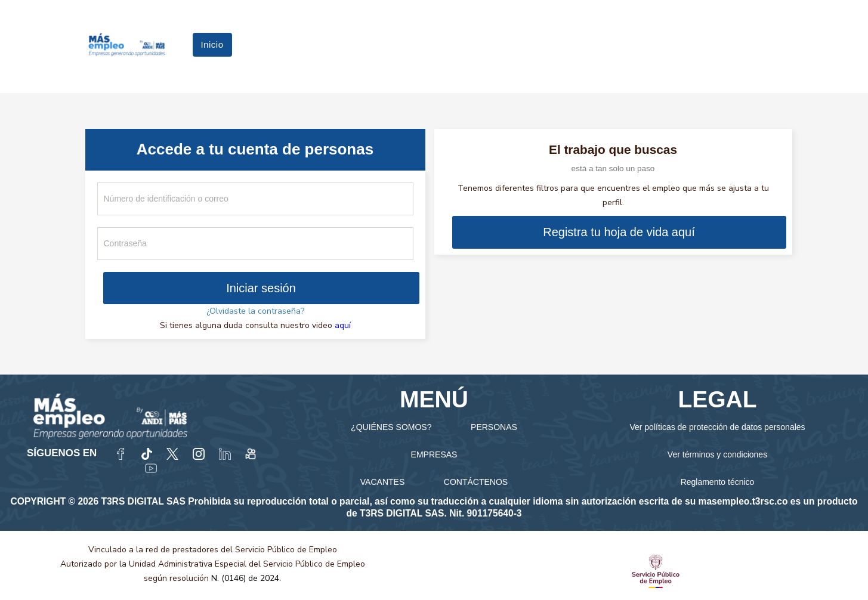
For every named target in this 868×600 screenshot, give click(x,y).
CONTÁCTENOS (476, 482)
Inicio (212, 44)
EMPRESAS (434, 454)
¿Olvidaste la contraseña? (255, 311)
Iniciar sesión (261, 288)
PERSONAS (494, 427)
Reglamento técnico (718, 482)
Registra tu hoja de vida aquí (619, 232)
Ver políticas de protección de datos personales (717, 427)
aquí (343, 325)
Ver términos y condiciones (717, 454)
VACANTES (382, 482)
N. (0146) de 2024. (246, 578)
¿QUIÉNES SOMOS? (391, 427)
